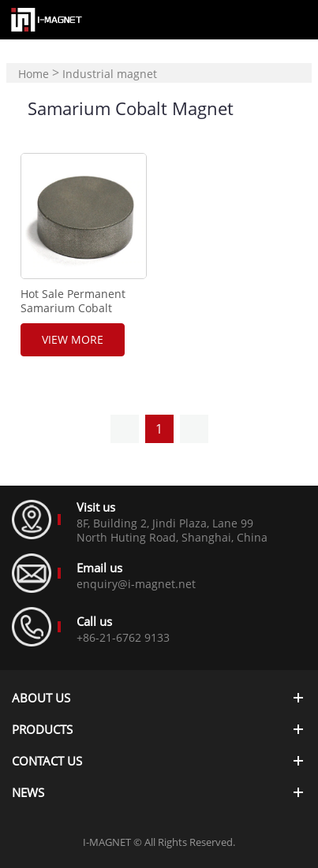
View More (73, 339)
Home (34, 74)
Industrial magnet (110, 74)
